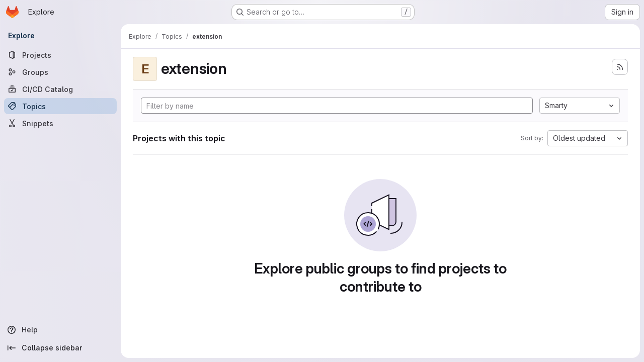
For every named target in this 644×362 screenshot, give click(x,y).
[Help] (60, 330)
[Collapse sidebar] (60, 348)
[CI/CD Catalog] (60, 89)
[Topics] (60, 106)
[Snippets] (60, 123)
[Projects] (60, 55)
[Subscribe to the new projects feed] (620, 67)
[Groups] (60, 72)
